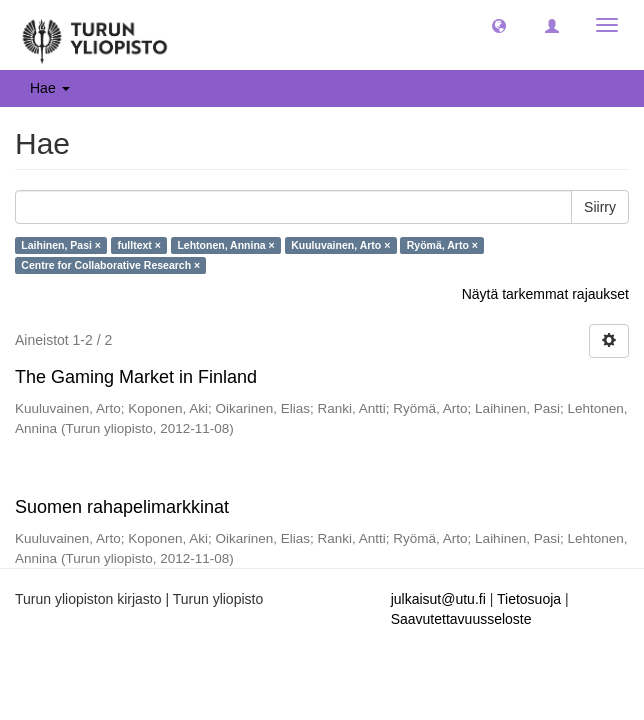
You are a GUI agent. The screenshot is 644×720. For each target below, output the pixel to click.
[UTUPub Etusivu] (95, 35)
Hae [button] (50, 88)
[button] (499, 25)
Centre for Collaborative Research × (110, 265)
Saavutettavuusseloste (461, 619)
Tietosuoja (529, 599)
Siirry (600, 207)
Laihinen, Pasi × (61, 245)
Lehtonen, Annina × (225, 245)
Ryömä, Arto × (442, 245)
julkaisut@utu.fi (438, 599)
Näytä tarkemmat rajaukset (545, 294)
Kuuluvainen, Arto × (340, 245)
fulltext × (138, 245)
